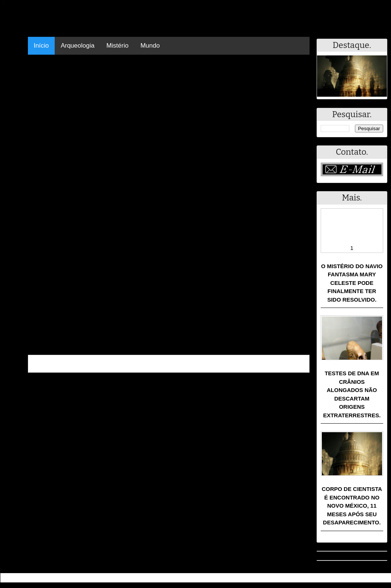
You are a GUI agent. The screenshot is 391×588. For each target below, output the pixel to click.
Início (41, 46)
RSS (382, 578)
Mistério (118, 46)
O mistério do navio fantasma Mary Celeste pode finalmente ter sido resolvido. (352, 283)
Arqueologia (78, 46)
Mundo (150, 46)
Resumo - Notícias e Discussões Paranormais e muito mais (83, 578)
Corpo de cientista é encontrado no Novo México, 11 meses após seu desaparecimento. (352, 506)
